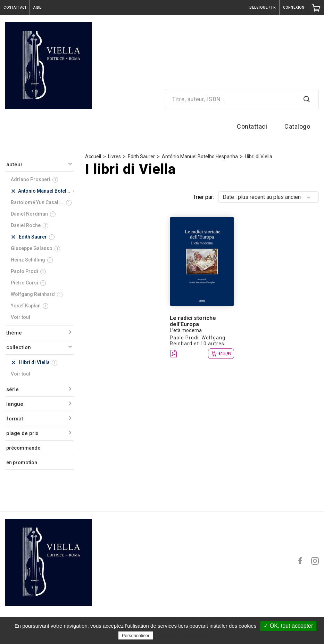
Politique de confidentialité (185, 635)
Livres (114, 156)
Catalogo (297, 126)
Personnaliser (136, 635)
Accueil (93, 156)
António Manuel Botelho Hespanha (200, 156)
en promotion (22, 462)
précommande (23, 448)
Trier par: (203, 197)
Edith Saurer (141, 156)
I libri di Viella (259, 156)
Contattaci (252, 126)
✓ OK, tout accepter (288, 626)
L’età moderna (186, 330)
